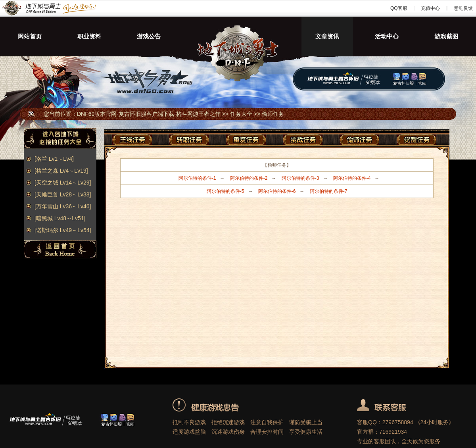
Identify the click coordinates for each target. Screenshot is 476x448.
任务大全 (241, 114)
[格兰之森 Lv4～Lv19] (61, 171)
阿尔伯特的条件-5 (226, 191)
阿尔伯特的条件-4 (352, 178)
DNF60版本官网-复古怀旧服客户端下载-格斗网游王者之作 (49, 8)
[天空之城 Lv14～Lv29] (63, 183)
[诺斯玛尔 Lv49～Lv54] (63, 230)
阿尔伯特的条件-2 (249, 178)
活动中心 (387, 36)
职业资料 (89, 36)
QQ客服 (399, 8)
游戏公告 (149, 36)
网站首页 (30, 36)
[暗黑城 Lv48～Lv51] (60, 218)
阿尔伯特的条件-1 (197, 178)
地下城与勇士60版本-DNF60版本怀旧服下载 (238, 37)
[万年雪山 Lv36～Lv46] (63, 206)
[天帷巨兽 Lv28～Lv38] (63, 194)
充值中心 (430, 8)
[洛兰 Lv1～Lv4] (54, 159)
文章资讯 (327, 36)
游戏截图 (446, 36)
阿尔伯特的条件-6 (277, 191)
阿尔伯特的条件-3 (300, 178)
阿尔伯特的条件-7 (329, 191)
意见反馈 (463, 8)
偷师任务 (273, 114)
